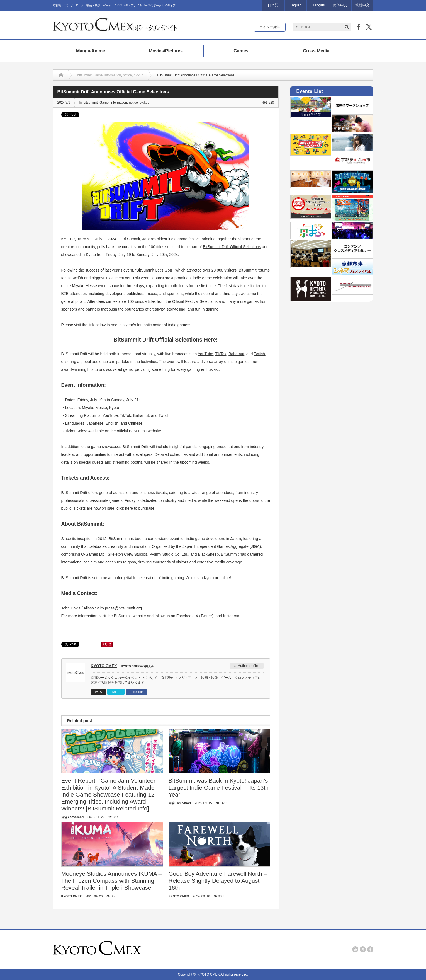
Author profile (248, 666)
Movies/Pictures (166, 51)
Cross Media (316, 51)
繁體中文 (362, 5)
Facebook (185, 616)
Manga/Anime (91, 51)
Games (241, 51)
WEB (98, 692)
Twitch (259, 354)
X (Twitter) (205, 616)
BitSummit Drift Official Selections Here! (166, 340)
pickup (139, 75)
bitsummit (85, 75)
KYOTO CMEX (104, 666)
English (295, 5)
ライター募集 (270, 27)
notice (127, 75)
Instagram (232, 616)
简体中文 (340, 5)
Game (98, 75)
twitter (363, 949)
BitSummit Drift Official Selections (232, 247)
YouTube (205, 354)
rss (355, 949)
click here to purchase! (136, 508)
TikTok (221, 354)
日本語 (273, 5)
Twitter (116, 692)
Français (318, 5)
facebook (370, 949)
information (113, 75)
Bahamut (236, 354)
